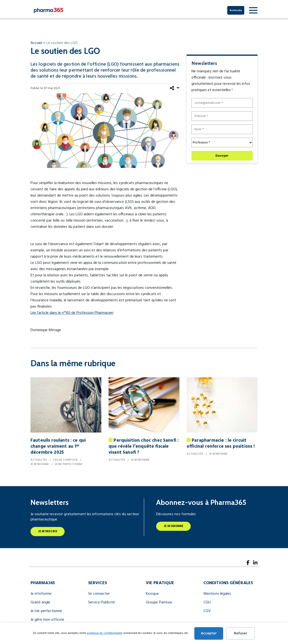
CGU (207, 602)
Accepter (209, 633)
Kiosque (152, 594)
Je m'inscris (48, 531)
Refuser (241, 633)
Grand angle (40, 602)
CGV (207, 611)
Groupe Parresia (159, 602)
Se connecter (99, 594)
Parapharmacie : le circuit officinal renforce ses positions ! (221, 443)
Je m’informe (41, 594)
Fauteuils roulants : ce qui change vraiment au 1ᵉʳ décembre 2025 (58, 446)
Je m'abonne (174, 526)
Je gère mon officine (47, 620)
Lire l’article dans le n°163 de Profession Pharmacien (72, 313)
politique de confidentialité (105, 633)
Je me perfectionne (46, 611)
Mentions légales (217, 594)
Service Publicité (101, 602)
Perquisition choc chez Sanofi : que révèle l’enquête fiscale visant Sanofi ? (144, 446)
